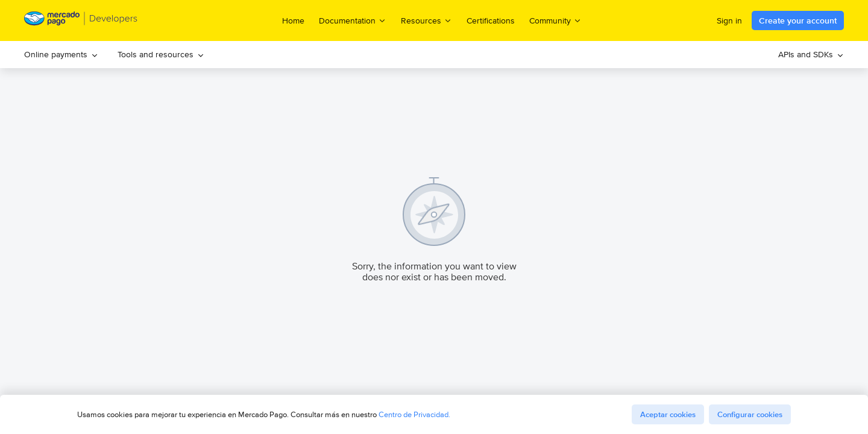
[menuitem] (61, 55)
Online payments (61, 54)
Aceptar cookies (668, 414)
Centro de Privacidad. (414, 414)
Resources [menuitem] (426, 20)
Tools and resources (161, 54)
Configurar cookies (750, 414)
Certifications (491, 20)
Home (293, 20)
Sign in (729, 20)
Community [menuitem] (555, 20)
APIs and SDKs (811, 54)
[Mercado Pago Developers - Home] (81, 21)
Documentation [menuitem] (353, 20)
